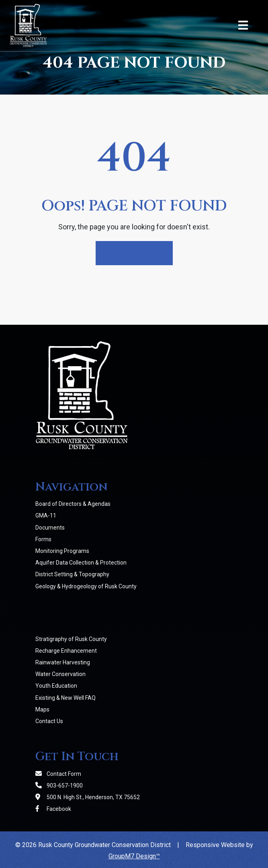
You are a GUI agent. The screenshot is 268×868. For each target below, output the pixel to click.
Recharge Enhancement (66, 651)
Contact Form (58, 774)
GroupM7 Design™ (134, 856)
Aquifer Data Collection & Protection (81, 563)
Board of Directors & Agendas (73, 504)
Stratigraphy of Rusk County (71, 639)
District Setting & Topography (72, 574)
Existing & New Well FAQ (65, 698)
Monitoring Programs (62, 551)
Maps (42, 709)
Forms (43, 539)
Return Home (134, 253)
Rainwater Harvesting (63, 662)
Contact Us (49, 721)
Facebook (53, 809)
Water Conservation (60, 674)
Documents (50, 528)
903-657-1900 (59, 786)
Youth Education (56, 686)
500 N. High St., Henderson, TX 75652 (88, 797)
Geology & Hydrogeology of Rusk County (86, 586)
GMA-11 (46, 515)
